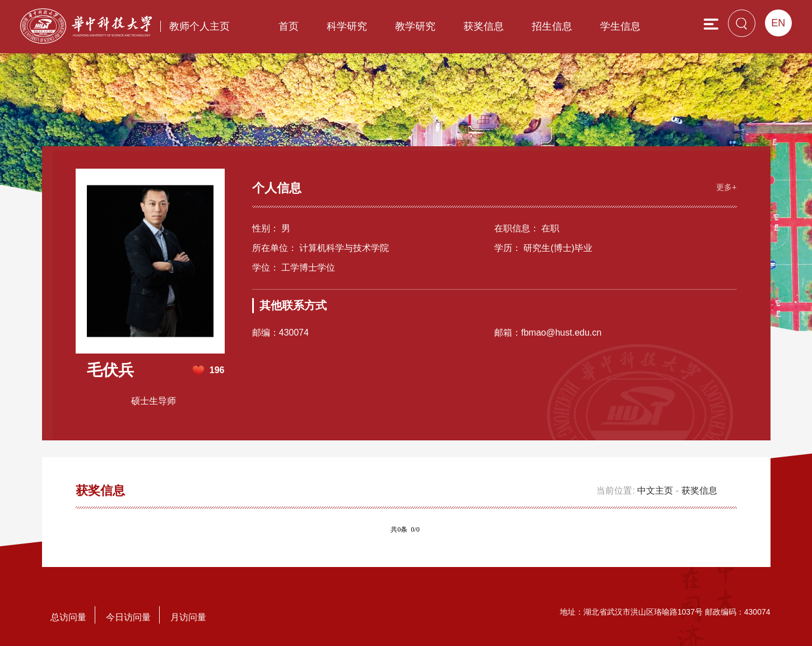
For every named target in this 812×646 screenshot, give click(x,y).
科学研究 (347, 26)
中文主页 (655, 491)
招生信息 (552, 26)
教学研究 (415, 26)
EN (778, 23)
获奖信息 (484, 26)
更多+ (726, 187)
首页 (289, 26)
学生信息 (620, 26)
